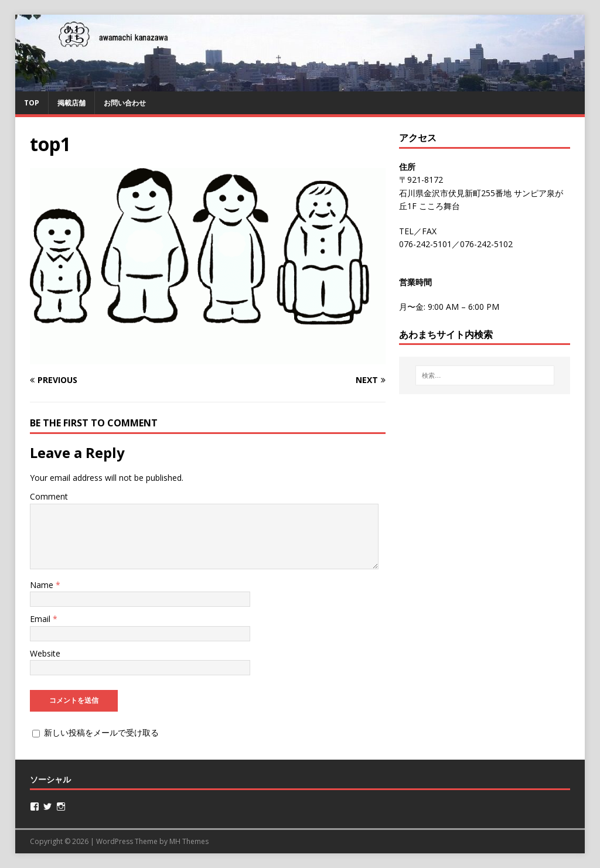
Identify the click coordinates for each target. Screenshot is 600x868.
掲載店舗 (71, 103)
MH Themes (189, 841)
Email (41, 619)
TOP (32, 103)
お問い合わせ (125, 103)
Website (45, 653)
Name (43, 585)
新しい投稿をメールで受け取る (101, 732)
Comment (49, 496)
